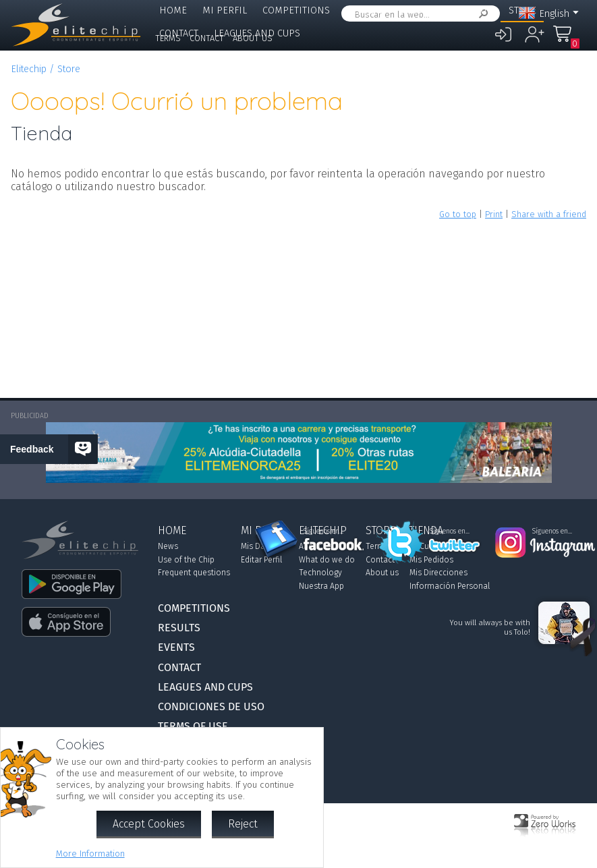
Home (173, 10)
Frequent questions (194, 573)
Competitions (296, 10)
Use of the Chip (186, 560)
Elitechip (470, 10)
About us (253, 38)
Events (415, 10)
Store (69, 69)
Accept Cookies (149, 824)
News (168, 546)
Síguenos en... (323, 531)
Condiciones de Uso (211, 706)
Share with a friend (549, 214)
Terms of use (193, 726)
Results (364, 10)
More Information (90, 853)
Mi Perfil (225, 10)
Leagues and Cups (205, 687)
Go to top (458, 214)
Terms (168, 38)
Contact (207, 38)
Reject (243, 824)
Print (494, 214)
